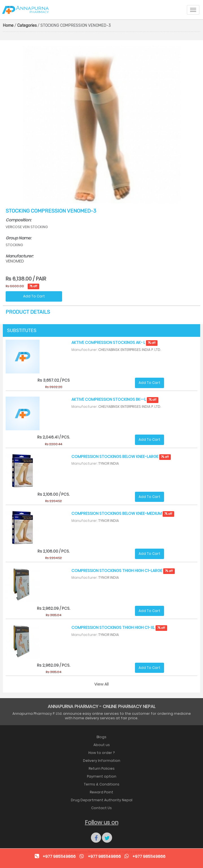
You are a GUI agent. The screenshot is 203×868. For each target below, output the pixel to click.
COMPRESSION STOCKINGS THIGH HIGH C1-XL (119, 627)
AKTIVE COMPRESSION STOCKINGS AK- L (114, 342)
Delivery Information (102, 761)
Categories (27, 25)
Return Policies (102, 768)
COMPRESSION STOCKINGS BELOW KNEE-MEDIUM (123, 513)
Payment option (102, 776)
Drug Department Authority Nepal (102, 800)
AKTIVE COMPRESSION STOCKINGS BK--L (115, 399)
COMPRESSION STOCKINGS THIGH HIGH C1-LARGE (123, 571)
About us (102, 745)
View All (101, 684)
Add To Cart (34, 296)
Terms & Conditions (102, 784)
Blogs (101, 737)
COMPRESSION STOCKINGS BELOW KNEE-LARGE (121, 457)
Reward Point (101, 792)
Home (8, 25)
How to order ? (101, 753)
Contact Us (101, 808)
